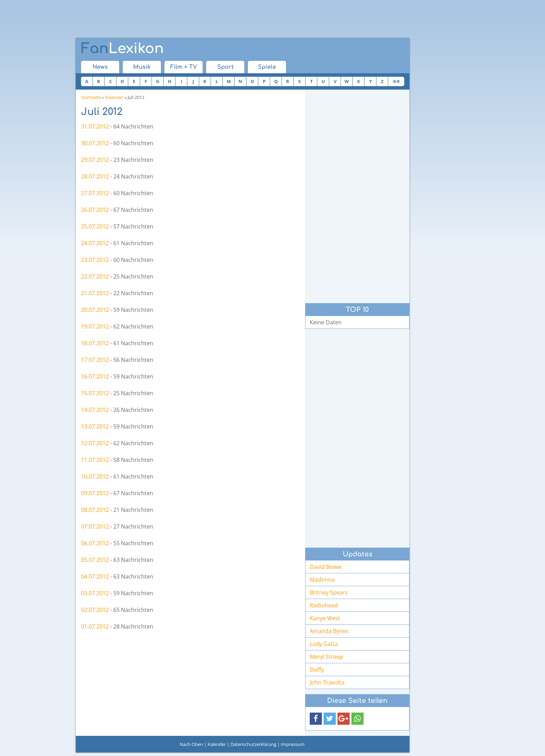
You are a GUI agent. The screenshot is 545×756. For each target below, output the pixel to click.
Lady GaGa (324, 644)
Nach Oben (191, 744)
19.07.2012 (95, 326)
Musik (142, 67)
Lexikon (122, 49)
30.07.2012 (95, 143)
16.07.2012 (95, 376)
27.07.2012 (95, 193)
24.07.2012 (95, 243)
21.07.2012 (95, 293)
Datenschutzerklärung (253, 744)
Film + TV (184, 67)
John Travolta (327, 682)
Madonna (322, 580)
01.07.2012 (95, 626)
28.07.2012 (95, 176)
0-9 (396, 81)
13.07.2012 (95, 426)
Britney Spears (329, 592)
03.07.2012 (95, 593)
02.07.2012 (95, 610)
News (100, 67)
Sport (225, 67)
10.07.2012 (95, 476)
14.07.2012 (95, 410)
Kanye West (325, 618)
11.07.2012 (95, 460)
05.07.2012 (95, 560)
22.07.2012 (95, 276)
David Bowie (326, 567)
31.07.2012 (95, 126)
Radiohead (324, 605)
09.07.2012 (95, 493)
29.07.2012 (95, 160)
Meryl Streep (326, 657)
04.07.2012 (95, 576)
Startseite (91, 97)
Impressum (293, 744)
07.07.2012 (95, 526)
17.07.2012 (95, 360)
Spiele (267, 67)
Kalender (114, 97)
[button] (316, 719)
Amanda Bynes (329, 631)
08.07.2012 (95, 510)
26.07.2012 (95, 210)
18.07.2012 (95, 343)
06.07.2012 (95, 543)
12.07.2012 (95, 443)
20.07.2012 (95, 310)
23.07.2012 (95, 260)
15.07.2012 (95, 393)
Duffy (317, 670)
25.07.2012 (95, 226)
